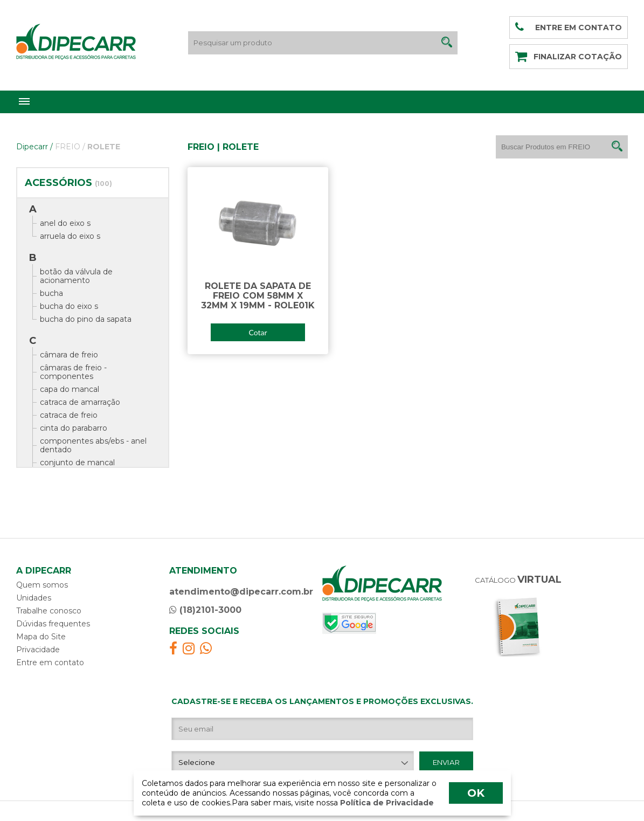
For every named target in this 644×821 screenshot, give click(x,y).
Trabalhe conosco (49, 611)
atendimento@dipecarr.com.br (241, 592)
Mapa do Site (41, 637)
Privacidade (38, 650)
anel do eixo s (65, 223)
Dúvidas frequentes (53, 624)
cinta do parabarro (74, 428)
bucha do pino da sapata (86, 319)
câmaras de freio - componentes (73, 372)
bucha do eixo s (69, 306)
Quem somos (42, 585)
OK (476, 793)
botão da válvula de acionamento (76, 276)
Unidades (34, 598)
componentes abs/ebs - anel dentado (93, 445)
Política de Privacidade (386, 803)
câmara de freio (69, 355)
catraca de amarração (80, 402)
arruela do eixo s (70, 236)
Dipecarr (34, 147)
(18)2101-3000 (205, 610)
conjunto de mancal (77, 463)
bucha (51, 293)
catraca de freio (69, 415)
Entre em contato (50, 663)
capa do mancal (70, 389)
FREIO (70, 147)
